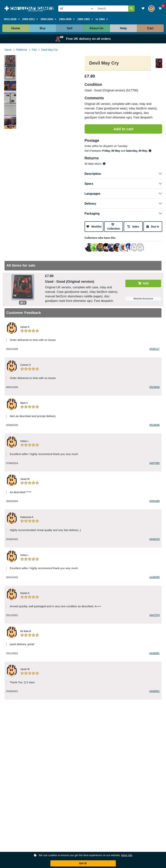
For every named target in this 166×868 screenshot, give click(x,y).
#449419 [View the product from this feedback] (154, 539)
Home (16, 28)
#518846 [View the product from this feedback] (154, 425)
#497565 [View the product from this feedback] (154, 463)
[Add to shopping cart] (124, 129)
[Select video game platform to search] (77, 9)
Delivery (90, 204)
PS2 (34, 50)
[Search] (131, 9)
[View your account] (151, 9)
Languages (92, 194)
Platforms (22, 50)
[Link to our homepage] (29, 8)
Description (93, 174)
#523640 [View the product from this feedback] (154, 387)
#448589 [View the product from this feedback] (154, 577)
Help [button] (123, 28)
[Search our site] (112, 9)
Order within (92, 146)
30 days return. (95, 164)
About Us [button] (97, 28)
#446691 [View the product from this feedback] (154, 653)
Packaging (92, 214)
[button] (12, 19)
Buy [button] (43, 28)
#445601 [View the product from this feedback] (154, 691)
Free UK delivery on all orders (83, 39)
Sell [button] (70, 28)
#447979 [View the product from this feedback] (154, 615)
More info (127, 855)
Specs (89, 184)
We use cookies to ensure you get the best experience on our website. (83, 855)
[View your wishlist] (143, 9)
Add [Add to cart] (143, 283)
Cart (150, 28)
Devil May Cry (50, 50)
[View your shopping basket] (160, 9)
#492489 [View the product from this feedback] (154, 501)
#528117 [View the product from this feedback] (154, 349)
